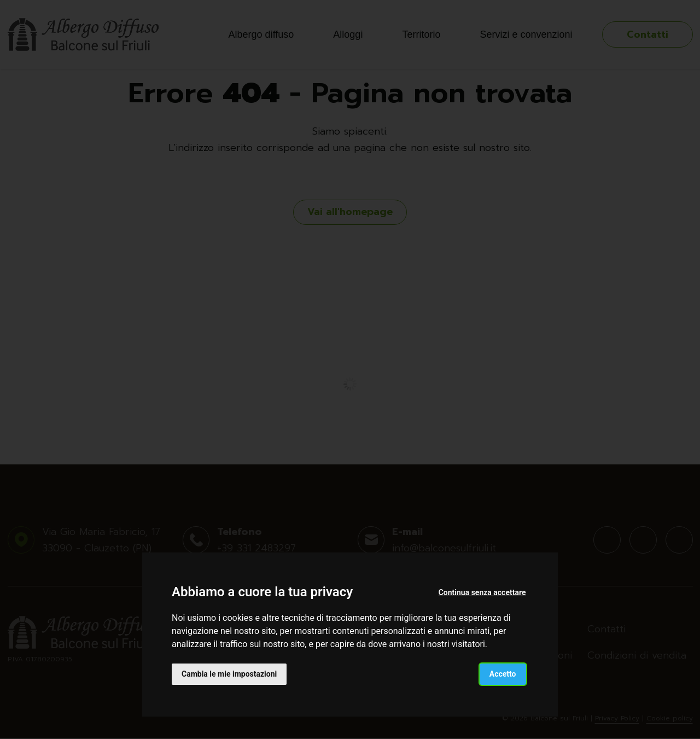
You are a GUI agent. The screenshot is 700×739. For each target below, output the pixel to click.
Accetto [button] (503, 674)
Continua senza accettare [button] (482, 592)
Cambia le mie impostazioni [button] (229, 674)
